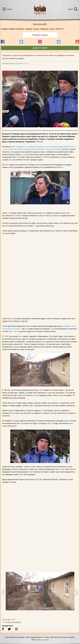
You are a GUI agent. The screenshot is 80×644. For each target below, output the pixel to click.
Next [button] (77, 592)
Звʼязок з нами (40, 640)
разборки (17, 622)
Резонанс (21, 29)
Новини (12, 29)
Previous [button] (3, 592)
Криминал (60, 29)
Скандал (29, 29)
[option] (40, 592)
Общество (45, 29)
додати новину (40, 48)
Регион (37, 29)
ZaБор (39, 142)
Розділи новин (40, 35)
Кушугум (10, 622)
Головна (4, 29)
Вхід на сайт (40, 24)
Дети (53, 29)
